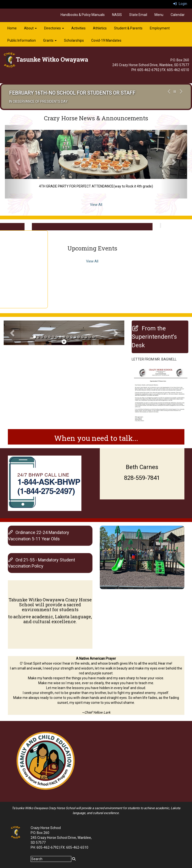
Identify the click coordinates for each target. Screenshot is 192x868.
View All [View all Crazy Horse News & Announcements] (96, 205)
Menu (159, 15)
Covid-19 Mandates (106, 40)
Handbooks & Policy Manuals (83, 15)
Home (12, 28)
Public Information (22, 40)
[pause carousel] (175, 92)
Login (180, 4)
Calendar (178, 15)
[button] (168, 97)
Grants (50, 40)
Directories (54, 28)
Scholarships (74, 40)
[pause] (64, 342)
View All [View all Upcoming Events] (92, 261)
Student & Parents (128, 28)
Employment (160, 28)
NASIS (117, 15)
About (30, 28)
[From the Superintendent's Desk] (154, 337)
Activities (78, 28)
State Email (138, 15)
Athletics (100, 28)
